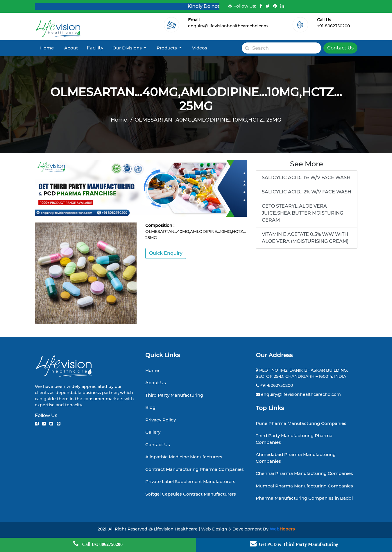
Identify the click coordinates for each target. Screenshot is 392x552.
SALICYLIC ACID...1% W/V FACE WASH (306, 178)
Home (47, 48)
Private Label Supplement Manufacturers (190, 481)
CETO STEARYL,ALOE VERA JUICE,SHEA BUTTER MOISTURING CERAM (302, 213)
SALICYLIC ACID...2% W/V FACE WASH (307, 192)
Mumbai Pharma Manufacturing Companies (304, 486)
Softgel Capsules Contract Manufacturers (191, 494)
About (71, 48)
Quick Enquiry (166, 253)
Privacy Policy (161, 420)
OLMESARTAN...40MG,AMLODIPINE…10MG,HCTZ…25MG (208, 120)
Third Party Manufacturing (174, 395)
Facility (95, 48)
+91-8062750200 (333, 26)
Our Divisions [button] (128, 48)
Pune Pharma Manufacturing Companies (301, 423)
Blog (150, 407)
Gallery (153, 432)
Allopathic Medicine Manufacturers (184, 457)
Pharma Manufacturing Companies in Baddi (304, 498)
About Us (156, 383)
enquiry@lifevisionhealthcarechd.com (228, 26)
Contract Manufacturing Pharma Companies (195, 469)
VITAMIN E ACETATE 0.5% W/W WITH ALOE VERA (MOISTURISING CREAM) (305, 238)
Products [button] (167, 48)
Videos (200, 48)
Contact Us (340, 48)
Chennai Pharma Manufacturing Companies (304, 473)
